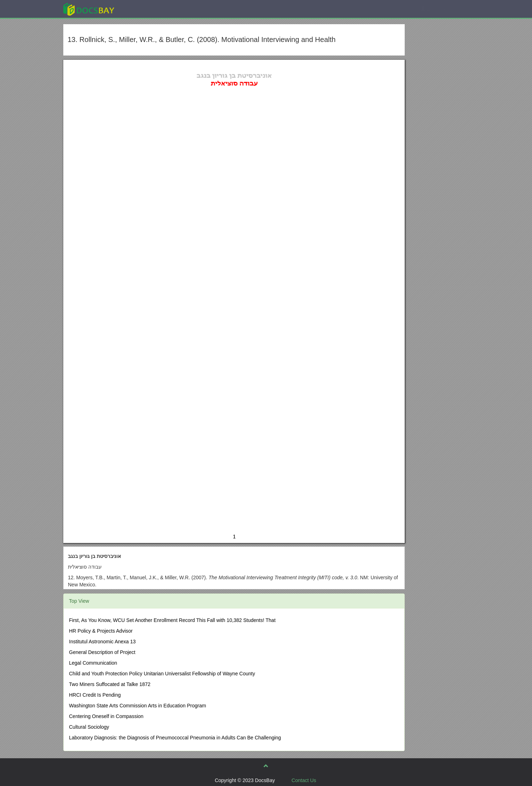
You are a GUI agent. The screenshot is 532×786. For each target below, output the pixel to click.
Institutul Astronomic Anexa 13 (102, 642)
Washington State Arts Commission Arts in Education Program (137, 706)
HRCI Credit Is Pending (95, 695)
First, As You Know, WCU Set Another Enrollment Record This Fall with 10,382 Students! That (172, 620)
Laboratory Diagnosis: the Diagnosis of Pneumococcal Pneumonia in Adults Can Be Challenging (175, 738)
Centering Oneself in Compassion (106, 716)
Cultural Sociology (89, 727)
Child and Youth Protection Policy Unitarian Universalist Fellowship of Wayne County (162, 674)
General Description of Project (102, 652)
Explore (142, 9)
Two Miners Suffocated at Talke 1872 (110, 684)
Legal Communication (93, 663)
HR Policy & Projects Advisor (101, 631)
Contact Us (304, 780)
